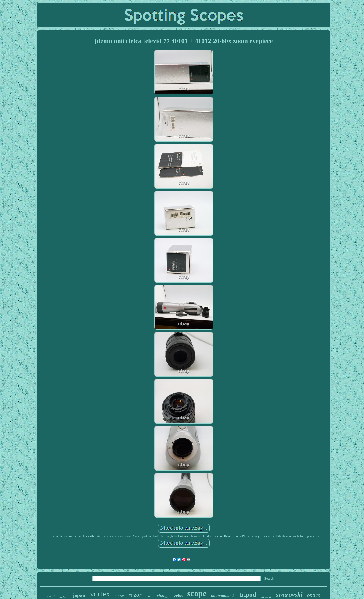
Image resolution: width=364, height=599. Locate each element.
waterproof (266, 597)
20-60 (119, 596)
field (149, 596)
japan (79, 595)
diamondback (223, 596)
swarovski (289, 594)
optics (314, 595)
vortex (100, 594)
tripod (248, 595)
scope (197, 594)
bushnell (64, 597)
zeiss (178, 596)
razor (135, 595)
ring (51, 596)
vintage (163, 596)
